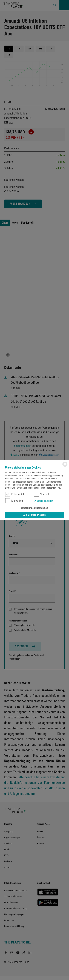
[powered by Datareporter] (65, 467)
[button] (44, 501)
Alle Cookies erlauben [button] (34, 515)
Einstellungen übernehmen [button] (34, 508)
